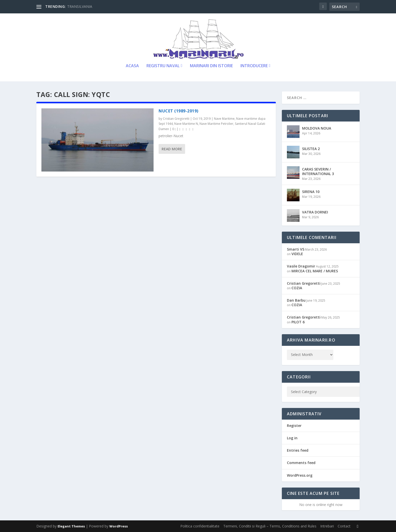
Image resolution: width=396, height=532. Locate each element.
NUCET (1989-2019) (179, 111)
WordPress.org (300, 475)
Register (294, 426)
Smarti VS (296, 249)
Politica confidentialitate (200, 526)
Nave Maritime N (186, 124)
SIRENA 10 (311, 192)
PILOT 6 (298, 322)
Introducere (254, 66)
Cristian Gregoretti (176, 119)
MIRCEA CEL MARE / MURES (315, 271)
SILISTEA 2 (311, 149)
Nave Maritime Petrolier (216, 124)
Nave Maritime (224, 119)
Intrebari (327, 526)
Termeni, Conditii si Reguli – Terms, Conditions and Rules (270, 526)
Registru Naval (163, 66)
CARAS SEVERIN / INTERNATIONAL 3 (318, 171)
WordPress (119, 526)
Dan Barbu (296, 300)
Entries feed (298, 450)
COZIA (297, 288)
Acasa (132, 66)
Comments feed (301, 463)
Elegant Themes (71, 526)
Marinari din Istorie (211, 66)
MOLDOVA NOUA (317, 128)
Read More (172, 149)
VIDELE (297, 254)
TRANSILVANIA (80, 6)
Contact (344, 526)
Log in (292, 438)
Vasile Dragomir (301, 266)
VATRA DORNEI (315, 212)
